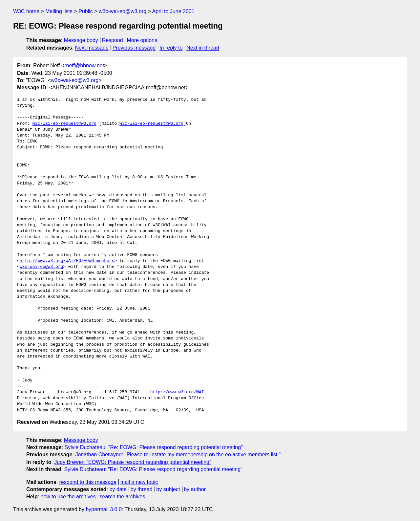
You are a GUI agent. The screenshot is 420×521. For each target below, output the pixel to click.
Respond (113, 40)
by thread (142, 489)
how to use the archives (68, 497)
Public (86, 11)
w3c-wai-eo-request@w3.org (64, 124)
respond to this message (88, 482)
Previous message (134, 48)
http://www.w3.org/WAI (177, 392)
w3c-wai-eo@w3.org (123, 11)
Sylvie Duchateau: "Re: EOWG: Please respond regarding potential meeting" (154, 447)
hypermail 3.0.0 (104, 509)
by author (195, 489)
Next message (92, 48)
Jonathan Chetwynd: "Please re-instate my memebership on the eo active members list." (178, 455)
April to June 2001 (173, 11)
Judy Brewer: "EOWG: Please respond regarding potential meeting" (133, 462)
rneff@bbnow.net (84, 65)
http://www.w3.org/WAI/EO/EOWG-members (67, 261)
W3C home (26, 11)
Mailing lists (59, 11)
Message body (81, 40)
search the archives (123, 497)
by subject (168, 489)
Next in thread (203, 48)
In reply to (171, 48)
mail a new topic (139, 482)
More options (142, 40)
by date (118, 489)
